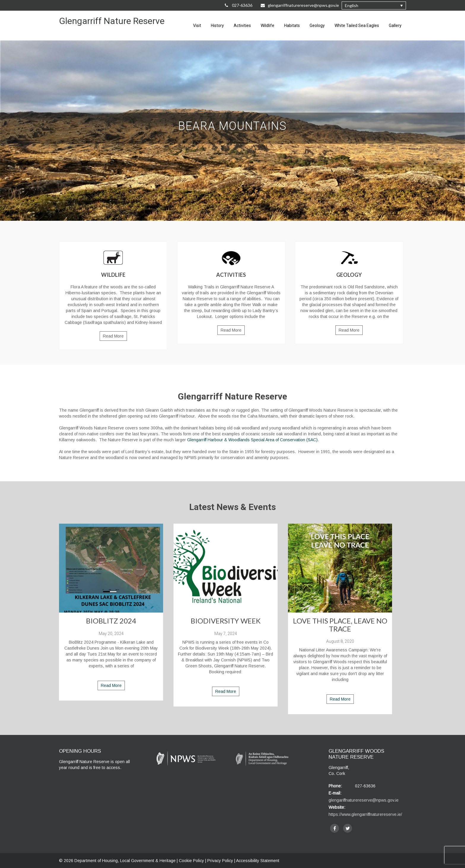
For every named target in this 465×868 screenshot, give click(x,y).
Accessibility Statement (258, 861)
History (217, 25)
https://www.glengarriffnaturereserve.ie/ (365, 814)
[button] (374, 5)
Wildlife (267, 25)
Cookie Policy (191, 861)
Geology (317, 25)
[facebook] (335, 828)
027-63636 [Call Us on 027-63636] (239, 5)
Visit (197, 25)
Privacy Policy (220, 861)
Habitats (292, 25)
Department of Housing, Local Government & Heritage (126, 861)
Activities (242, 25)
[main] (232, 426)
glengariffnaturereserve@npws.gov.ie (364, 800)
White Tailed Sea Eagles (357, 25)
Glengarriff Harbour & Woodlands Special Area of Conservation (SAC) (252, 440)
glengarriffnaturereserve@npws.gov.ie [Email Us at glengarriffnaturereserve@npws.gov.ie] (300, 5)
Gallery (395, 25)
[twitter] (348, 828)
